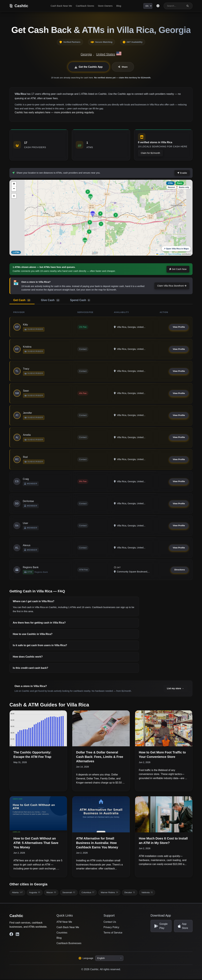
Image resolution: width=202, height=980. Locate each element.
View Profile (179, 327)
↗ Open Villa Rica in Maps (176, 249)
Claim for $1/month (150, 153)
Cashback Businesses (69, 944)
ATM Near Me (64, 923)
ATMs (170, 183)
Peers (180, 183)
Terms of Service (113, 934)
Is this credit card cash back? (30, 669)
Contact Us (110, 923)
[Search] (188, 6)
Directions (180, 571)
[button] (93, 214)
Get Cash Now (178, 269)
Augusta (35, 894)
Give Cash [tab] (50, 300)
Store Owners (105, 6)
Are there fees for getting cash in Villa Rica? (39, 624)
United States (106, 54)
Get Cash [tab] (22, 300)
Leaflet (160, 254)
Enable (182, 173)
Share (123, 67)
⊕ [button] (14, 196)
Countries (62, 934)
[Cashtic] (19, 6)
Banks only (184, 187)
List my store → (175, 689)
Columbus (88, 894)
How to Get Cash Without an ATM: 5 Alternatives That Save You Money (36, 844)
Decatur (130, 894)
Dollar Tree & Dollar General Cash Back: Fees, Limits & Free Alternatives (100, 758)
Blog (119, 6)
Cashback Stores (85, 6)
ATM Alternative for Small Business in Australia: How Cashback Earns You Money (97, 844)
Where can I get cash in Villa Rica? (34, 602)
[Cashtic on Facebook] (11, 935)
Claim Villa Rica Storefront (172, 286)
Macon (51, 894)
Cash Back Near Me (61, 6)
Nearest (171, 187)
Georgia (86, 54)
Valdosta (147, 894)
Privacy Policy (111, 928)
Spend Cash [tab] (80, 300)
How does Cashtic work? (28, 658)
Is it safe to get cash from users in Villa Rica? (40, 646)
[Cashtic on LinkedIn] (17, 935)
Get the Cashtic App (89, 67)
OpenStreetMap (174, 254)
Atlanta (17, 894)
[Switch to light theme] (158, 6)
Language (86, 959)
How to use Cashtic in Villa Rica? (33, 635)
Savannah (69, 894)
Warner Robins (109, 894)
